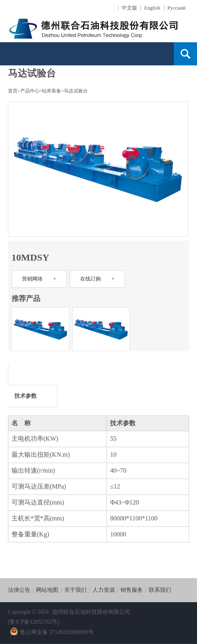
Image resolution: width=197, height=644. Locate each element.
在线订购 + (97, 279)
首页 (13, 91)
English (152, 8)
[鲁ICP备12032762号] (34, 622)
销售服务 (132, 590)
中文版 (129, 8)
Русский (177, 8)
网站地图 (47, 590)
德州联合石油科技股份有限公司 (91, 612)
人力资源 (104, 590)
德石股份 (98, 27)
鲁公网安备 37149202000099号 (52, 632)
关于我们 (75, 590)
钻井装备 (51, 91)
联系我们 (160, 590)
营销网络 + (39, 279)
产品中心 (30, 91)
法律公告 (19, 590)
